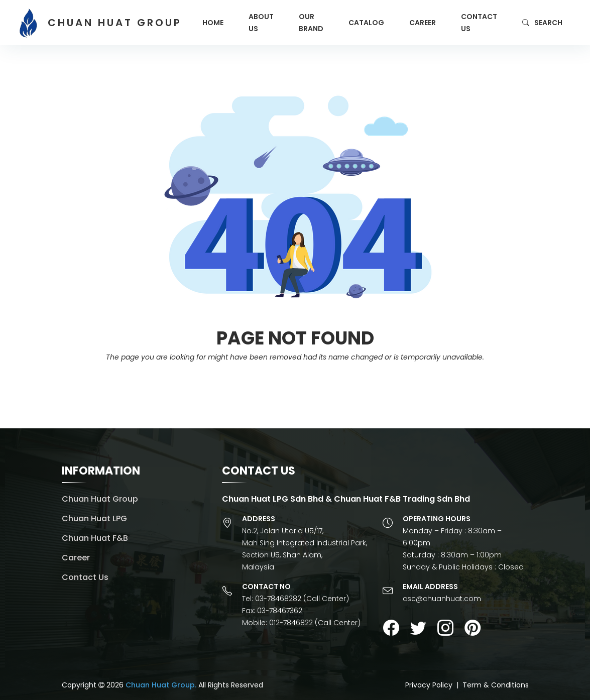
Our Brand (311, 23)
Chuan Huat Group (100, 499)
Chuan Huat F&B (95, 538)
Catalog (366, 23)
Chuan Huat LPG (94, 518)
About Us (261, 23)
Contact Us (479, 23)
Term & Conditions (496, 685)
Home (213, 23)
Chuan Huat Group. (161, 685)
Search (542, 23)
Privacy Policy (429, 685)
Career (423, 23)
